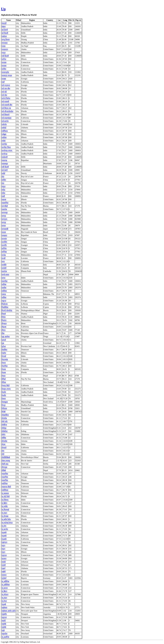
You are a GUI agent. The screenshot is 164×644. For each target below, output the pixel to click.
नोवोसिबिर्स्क (6, 457)
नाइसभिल (5, 203)
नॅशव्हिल (4, 350)
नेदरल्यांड (5, 359)
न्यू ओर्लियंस (6, 585)
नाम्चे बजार (5, 275)
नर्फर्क (4, 141)
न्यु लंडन (4, 513)
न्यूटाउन (4, 617)
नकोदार (4, 36)
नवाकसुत (5, 164)
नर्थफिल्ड (5, 131)
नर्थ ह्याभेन (5, 121)
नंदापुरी (4, 23)
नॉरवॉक (4, 418)
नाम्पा (3, 278)
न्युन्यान (4, 559)
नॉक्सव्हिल (5, 415)
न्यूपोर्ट (4, 621)
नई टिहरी (5, 30)
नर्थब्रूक (4, 134)
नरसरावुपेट (5, 72)
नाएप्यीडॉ (5, 206)
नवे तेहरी (5, 170)
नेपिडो (4, 379)
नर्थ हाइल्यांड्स (7, 118)
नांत (3, 183)
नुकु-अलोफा (6, 337)
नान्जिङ (4, 252)
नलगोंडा (4, 144)
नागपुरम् (4, 219)
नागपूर (4, 222)
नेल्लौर (4, 395)
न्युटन (3, 546)
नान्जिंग (4, 248)
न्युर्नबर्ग (4, 578)
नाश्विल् (4, 291)
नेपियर (4, 382)
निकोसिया (5, 307)
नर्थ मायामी (5, 102)
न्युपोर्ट (4, 562)
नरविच (4, 69)
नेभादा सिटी (6, 386)
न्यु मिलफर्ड (5, 510)
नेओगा (4, 353)
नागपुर (4, 216)
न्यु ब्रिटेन (4, 503)
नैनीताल (4, 408)
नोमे (3, 454)
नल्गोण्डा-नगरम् (7, 151)
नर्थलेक (4, 138)
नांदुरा (4, 186)
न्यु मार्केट (5, 506)
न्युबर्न (3, 568)
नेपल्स (4, 369)
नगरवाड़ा (5, 43)
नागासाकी (5, 229)
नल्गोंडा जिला (6, 147)
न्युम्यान (4, 575)
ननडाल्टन (5, 49)
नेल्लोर (4, 392)
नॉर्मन (3, 435)
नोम (3, 451)
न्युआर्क (4, 532)
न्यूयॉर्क (4, 624)
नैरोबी (4, 412)
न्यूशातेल (4, 634)
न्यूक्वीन (4, 614)
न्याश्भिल (5, 484)
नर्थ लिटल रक (6, 108)
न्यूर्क (3, 630)
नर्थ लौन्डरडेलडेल (7, 111)
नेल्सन (4, 399)
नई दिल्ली (5, 33)
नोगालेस (4, 441)
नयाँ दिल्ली (5, 56)
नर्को (3, 82)
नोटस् (3, 444)
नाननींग (4, 245)
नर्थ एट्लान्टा (6, 85)
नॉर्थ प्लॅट (5, 422)
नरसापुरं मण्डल (7, 75)
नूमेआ (4, 346)
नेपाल (4, 376)
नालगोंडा (5, 281)
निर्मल (4, 317)
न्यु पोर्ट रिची (6, 497)
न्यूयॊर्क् (4, 627)
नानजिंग (4, 242)
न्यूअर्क (4, 604)
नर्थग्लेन (4, 124)
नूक (3, 343)
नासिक (4, 297)
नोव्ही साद (5, 464)
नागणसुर (5, 213)
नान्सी (4, 258)
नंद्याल (4, 27)
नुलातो (4, 340)
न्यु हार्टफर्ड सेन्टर (7, 523)
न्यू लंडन (4, 598)
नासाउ (4, 294)
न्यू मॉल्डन (5, 595)
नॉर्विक (4, 438)
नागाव (4, 226)
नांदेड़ (3, 193)
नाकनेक (4, 209)
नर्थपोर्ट (4, 128)
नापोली (4, 268)
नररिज (4, 59)
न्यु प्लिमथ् (5, 500)
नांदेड (3, 190)
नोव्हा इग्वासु (6, 461)
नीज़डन (4, 324)
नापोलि (4, 265)
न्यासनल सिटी (6, 487)
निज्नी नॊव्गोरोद (7, 311)
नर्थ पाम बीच (6, 89)
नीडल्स (4, 327)
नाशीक (4, 288)
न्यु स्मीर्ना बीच (6, 519)
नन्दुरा (4, 53)
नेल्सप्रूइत (5, 402)
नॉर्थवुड (4, 428)
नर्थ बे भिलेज (6, 98)
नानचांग (4, 239)
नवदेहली (5, 157)
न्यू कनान (5, 588)
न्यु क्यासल (5, 493)
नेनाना (4, 363)
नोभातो (4, 448)
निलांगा (4, 320)
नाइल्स (4, 200)
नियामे (4, 314)
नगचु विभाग (6, 40)
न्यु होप (4, 526)
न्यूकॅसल (4, 608)
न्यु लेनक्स (5, 516)
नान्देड (4, 255)
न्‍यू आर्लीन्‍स (5, 637)
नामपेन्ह (4, 271)
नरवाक (4, 62)
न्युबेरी (4, 572)
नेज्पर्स (4, 356)
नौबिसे (4, 470)
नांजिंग (4, 180)
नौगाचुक (4, 467)
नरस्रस (4, 79)
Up (3, 9)
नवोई (3, 173)
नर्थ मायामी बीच (7, 105)
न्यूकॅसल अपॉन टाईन (9, 611)
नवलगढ (4, 160)
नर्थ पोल (4, 95)
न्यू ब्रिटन (4, 591)
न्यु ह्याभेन (5, 529)
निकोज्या (5, 304)
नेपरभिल (5, 366)
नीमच (4, 330)
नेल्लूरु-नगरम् (6, 389)
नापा (3, 262)
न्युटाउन (4, 555)
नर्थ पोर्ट (4, 92)
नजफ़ (4, 46)
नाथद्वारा (4, 235)
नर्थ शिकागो (6, 115)
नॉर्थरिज (4, 425)
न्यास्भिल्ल (5, 490)
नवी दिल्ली (5, 167)
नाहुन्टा (4, 301)
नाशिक (4, 284)
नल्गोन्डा (4, 154)
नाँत (3, 177)
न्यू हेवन (4, 601)
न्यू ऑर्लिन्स (5, 581)
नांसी (3, 196)
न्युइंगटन (4, 542)
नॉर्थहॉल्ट (5, 431)
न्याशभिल (5, 474)
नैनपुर (4, 405)
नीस (3, 333)
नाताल (4, 232)
